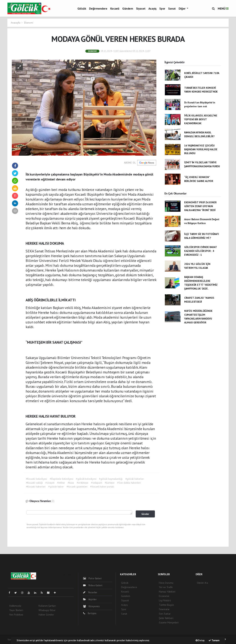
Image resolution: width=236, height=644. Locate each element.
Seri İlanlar (165, 614)
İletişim (90, 613)
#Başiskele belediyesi (61, 479)
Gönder (145, 514)
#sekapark (97, 483)
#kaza (71, 483)
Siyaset (141, 8)
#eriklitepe (83, 483)
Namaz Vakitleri (167, 592)
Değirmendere (98, 8)
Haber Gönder (46, 615)
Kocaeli (115, 8)
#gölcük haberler (135, 479)
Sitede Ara (202, 583)
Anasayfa (16, 23)
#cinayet (50, 483)
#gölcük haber (56, 487)
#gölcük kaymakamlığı (111, 479)
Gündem (128, 8)
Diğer (182, 8)
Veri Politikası (16, 615)
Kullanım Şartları (47, 606)
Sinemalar (164, 609)
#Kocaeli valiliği (34, 483)
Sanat (172, 8)
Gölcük (82, 8)
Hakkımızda (15, 606)
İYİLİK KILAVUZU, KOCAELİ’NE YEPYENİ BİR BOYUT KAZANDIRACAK (201, 119)
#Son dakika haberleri (129, 483)
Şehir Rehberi (166, 618)
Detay (200, 640)
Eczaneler (164, 596)
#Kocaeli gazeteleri (77, 487)
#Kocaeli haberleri (36, 487)
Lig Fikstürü (165, 600)
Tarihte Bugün (166, 605)
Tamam (214, 640)
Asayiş (152, 8)
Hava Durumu (166, 583)
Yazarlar (90, 592)
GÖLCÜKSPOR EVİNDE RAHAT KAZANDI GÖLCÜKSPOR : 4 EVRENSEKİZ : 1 (201, 251)
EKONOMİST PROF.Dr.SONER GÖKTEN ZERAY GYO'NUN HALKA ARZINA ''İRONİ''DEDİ (200, 206)
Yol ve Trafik (166, 587)
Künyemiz (91, 606)
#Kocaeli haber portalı (102, 487)
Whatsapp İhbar (47, 610)
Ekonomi (29, 23)
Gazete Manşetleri (169, 622)
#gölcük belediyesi (86, 479)
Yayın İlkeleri (16, 610)
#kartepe (110, 483)
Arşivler (90, 599)
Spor (162, 8)
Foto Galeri (92, 578)
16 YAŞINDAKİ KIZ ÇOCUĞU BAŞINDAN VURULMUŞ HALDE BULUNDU (201, 149)
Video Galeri (93, 585)
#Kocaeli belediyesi (37, 479)
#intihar (61, 483)
